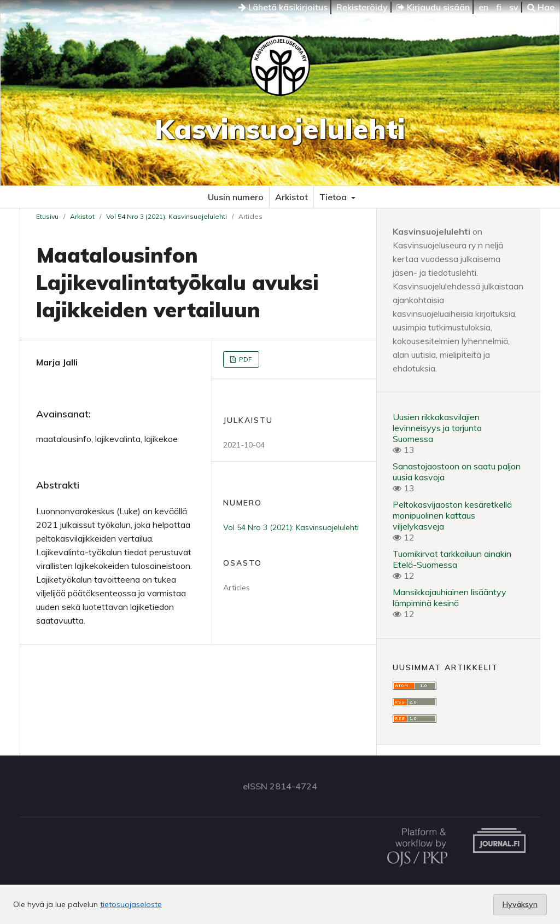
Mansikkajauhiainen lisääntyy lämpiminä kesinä (450, 597)
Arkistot (291, 197)
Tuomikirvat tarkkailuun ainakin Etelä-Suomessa (452, 559)
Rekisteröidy (362, 7)
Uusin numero (236, 197)
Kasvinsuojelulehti (280, 129)
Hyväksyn (520, 904)
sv (514, 7)
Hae (541, 7)
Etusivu (47, 216)
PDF (245, 359)
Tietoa (334, 197)
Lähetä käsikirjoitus (283, 7)
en (483, 7)
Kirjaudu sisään (433, 7)
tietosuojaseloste (131, 904)
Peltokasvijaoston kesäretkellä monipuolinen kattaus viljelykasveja (452, 515)
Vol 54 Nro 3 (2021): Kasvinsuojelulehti (167, 216)
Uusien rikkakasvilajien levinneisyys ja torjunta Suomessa (437, 428)
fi (499, 7)
